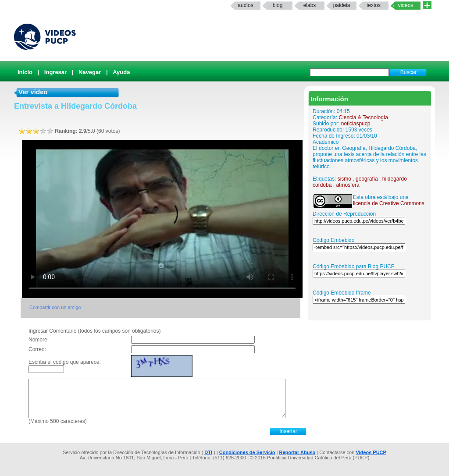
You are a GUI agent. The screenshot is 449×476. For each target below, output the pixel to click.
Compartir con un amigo (55, 307)
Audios (245, 5)
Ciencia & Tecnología (363, 117)
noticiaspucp (356, 124)
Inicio (25, 72)
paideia (342, 5)
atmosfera (347, 185)
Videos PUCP (371, 452)
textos (374, 5)
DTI (208, 452)
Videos (406, 5)
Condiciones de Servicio (247, 452)
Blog (278, 5)
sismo (344, 179)
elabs (310, 5)
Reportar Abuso (298, 452)
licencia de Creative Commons (389, 203)
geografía (367, 179)
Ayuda (121, 72)
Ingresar (55, 72)
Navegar (90, 72)
